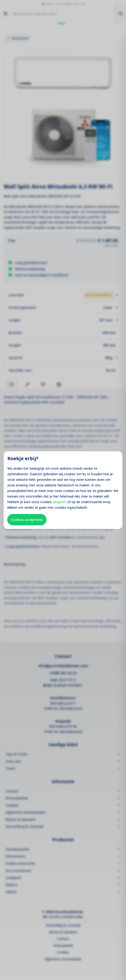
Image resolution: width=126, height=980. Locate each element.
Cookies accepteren (27, 520)
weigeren (60, 502)
